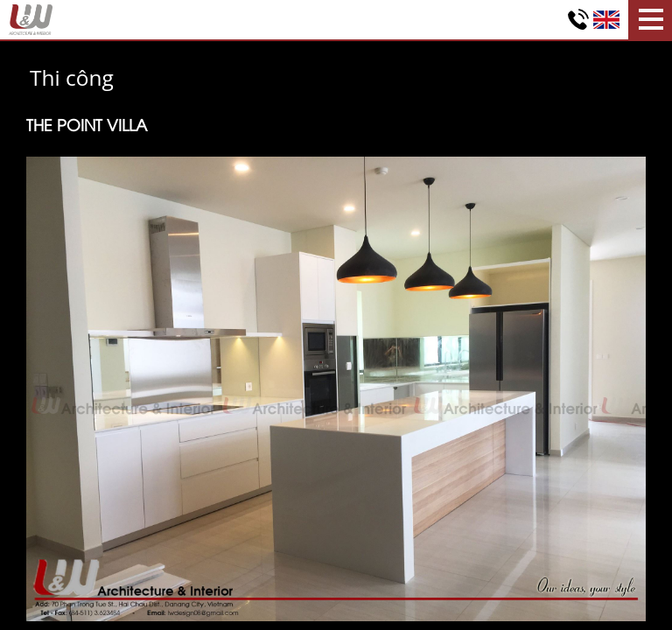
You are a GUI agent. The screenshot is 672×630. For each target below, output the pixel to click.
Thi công (72, 77)
